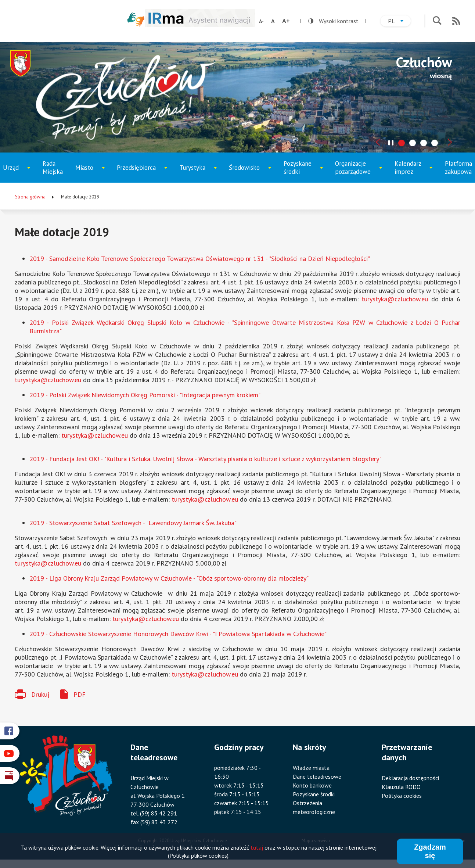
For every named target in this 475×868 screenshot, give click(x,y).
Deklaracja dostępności (410, 778)
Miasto (92, 173)
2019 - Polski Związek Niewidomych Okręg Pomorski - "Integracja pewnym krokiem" (145, 395)
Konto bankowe (312, 785)
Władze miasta (311, 768)
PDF (80, 694)
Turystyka (198, 173)
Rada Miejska (53, 168)
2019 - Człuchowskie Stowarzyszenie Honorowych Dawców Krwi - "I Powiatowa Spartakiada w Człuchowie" (178, 634)
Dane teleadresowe (317, 776)
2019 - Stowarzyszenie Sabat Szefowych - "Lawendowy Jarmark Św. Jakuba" (133, 523)
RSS (456, 21)
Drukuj (40, 694)
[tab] (402, 143)
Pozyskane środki (303, 171)
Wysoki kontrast (333, 21)
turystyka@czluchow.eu (395, 299)
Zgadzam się (430, 852)
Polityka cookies (402, 796)
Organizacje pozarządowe (356, 171)
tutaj (257, 848)
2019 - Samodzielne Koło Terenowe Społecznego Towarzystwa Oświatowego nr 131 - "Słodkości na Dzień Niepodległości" (200, 259)
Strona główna (30, 197)
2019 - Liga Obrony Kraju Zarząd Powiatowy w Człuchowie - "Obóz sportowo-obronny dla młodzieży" (169, 578)
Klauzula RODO (401, 787)
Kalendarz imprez (413, 171)
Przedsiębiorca (139, 173)
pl (399, 22)
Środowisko (249, 173)
